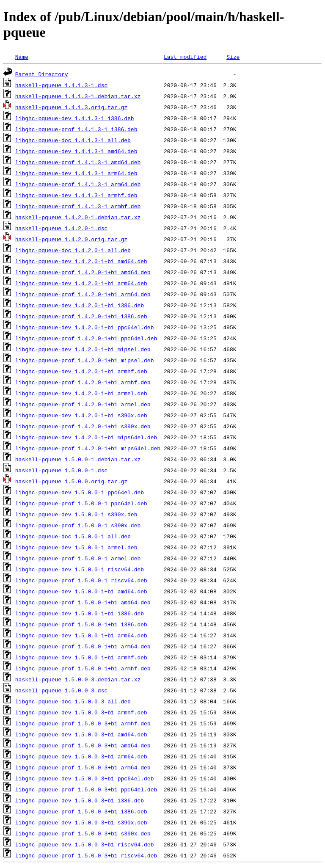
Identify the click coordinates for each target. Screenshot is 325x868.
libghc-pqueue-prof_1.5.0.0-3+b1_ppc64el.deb (86, 789)
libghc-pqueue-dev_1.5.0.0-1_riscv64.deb (80, 569)
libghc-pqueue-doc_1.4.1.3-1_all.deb (73, 140)
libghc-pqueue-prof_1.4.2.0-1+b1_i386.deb (81, 316)
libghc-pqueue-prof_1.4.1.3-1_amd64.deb (78, 162)
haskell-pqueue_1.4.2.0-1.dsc (61, 228)
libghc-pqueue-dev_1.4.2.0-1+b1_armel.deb (81, 393)
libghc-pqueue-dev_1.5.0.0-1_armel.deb (76, 547)
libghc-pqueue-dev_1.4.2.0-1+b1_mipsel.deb (83, 349)
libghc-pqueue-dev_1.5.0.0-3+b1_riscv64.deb (85, 844)
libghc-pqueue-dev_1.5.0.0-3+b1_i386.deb (80, 800)
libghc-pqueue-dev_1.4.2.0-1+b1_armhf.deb (81, 371)
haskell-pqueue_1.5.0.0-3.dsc (61, 690)
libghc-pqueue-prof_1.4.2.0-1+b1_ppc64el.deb (86, 338)
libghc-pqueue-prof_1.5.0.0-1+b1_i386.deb (81, 624)
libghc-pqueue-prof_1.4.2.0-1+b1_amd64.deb (83, 272)
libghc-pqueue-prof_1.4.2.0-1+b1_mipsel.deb (85, 360)
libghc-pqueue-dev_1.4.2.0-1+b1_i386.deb (80, 305)
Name (22, 57)
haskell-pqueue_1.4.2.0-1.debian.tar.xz (78, 217)
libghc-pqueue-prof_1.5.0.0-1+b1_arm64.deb (83, 646)
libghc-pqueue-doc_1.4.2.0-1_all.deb (73, 250)
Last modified (185, 57)
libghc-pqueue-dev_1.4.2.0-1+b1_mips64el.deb (86, 437)
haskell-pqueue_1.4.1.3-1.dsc (61, 85)
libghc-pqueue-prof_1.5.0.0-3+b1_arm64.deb (83, 767)
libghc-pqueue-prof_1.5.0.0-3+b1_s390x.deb (83, 833)
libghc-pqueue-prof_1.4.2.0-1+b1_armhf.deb (83, 382)
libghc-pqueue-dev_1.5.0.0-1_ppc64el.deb (80, 492)
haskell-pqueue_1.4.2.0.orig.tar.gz (71, 239)
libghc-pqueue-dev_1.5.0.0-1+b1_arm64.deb (81, 635)
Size (233, 57)
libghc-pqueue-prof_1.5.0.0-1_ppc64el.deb (81, 503)
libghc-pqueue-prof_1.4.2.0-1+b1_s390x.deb (83, 426)
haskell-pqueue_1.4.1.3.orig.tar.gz (71, 107)
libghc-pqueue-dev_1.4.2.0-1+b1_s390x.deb (81, 415)
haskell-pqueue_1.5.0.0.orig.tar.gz (71, 481)
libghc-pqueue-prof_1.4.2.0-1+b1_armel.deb (83, 404)
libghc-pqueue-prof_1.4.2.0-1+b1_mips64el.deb (88, 448)
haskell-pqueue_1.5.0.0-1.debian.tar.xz (78, 459)
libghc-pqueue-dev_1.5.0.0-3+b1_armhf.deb (81, 712)
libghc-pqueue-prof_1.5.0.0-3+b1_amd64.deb (83, 745)
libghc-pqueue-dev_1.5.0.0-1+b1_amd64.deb (81, 591)
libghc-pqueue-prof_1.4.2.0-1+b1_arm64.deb (83, 294)
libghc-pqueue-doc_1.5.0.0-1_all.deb (73, 536)
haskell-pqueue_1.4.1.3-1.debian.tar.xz (78, 96)
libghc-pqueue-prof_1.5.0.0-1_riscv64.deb (81, 580)
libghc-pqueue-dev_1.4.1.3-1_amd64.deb (76, 151)
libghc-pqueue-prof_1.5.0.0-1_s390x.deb (78, 525)
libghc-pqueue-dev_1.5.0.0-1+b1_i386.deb (80, 613)
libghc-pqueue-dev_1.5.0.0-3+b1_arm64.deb (81, 756)
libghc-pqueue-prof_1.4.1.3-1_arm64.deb (78, 184)
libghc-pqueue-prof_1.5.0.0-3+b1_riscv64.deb (86, 855)
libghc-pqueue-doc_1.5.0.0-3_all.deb (73, 701)
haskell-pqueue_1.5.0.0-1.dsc (61, 470)
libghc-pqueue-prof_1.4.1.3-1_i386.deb (76, 129)
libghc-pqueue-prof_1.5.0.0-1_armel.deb (78, 558)
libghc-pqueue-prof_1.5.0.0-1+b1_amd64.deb (83, 602)
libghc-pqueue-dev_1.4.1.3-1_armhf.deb (76, 195)
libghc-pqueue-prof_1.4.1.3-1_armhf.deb (78, 206)
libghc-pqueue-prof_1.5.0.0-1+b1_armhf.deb (83, 668)
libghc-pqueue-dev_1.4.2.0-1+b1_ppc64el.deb (85, 327)
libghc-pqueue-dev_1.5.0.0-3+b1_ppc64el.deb (85, 778)
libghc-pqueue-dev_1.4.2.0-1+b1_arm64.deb (81, 283)
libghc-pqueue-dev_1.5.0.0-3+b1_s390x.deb (81, 822)
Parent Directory (42, 74)
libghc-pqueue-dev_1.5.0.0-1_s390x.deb (76, 514)
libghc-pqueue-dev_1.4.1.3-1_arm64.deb (76, 173)
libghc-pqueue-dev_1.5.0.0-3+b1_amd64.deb (81, 734)
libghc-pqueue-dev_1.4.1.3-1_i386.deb (75, 118)
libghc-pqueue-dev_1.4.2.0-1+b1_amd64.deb (81, 261)
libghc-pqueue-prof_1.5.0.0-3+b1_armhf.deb (83, 723)
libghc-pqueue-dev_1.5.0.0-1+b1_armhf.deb (81, 657)
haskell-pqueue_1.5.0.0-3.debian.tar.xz (78, 679)
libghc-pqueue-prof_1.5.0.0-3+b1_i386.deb (81, 811)
